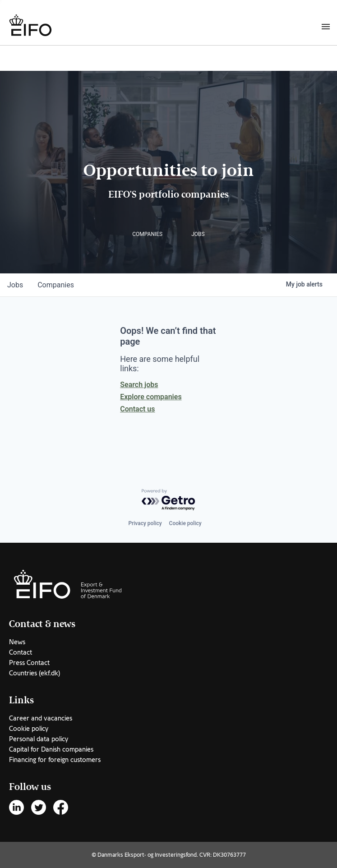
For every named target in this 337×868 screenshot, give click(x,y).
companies (56, 285)
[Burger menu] (326, 26)
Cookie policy (185, 523)
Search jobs (139, 385)
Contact (21, 652)
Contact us (137, 409)
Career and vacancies (41, 718)
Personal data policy (39, 739)
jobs (15, 285)
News (17, 642)
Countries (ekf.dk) (35, 673)
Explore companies (151, 397)
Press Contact (29, 663)
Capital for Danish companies (51, 749)
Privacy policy (145, 523)
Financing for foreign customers (55, 760)
